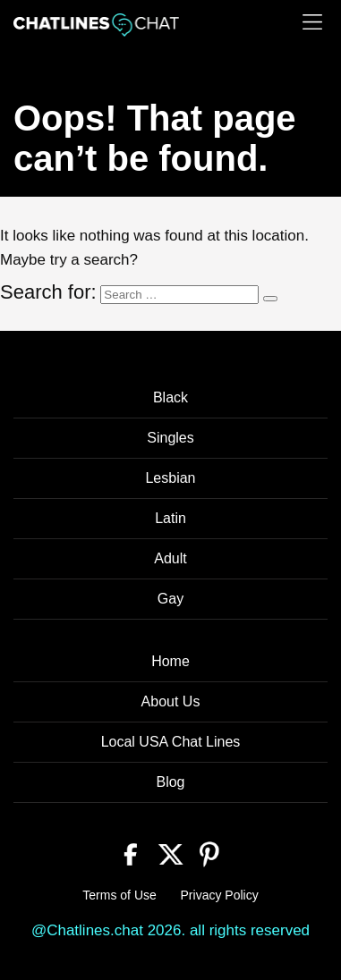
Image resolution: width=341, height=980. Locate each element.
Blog (170, 782)
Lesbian (170, 478)
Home (170, 661)
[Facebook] (131, 852)
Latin (170, 518)
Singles (170, 438)
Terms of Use (119, 895)
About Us (171, 701)
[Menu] (312, 22)
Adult (170, 558)
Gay (170, 599)
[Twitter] (170, 852)
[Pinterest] (210, 852)
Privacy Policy (220, 895)
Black (170, 397)
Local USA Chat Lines (171, 742)
